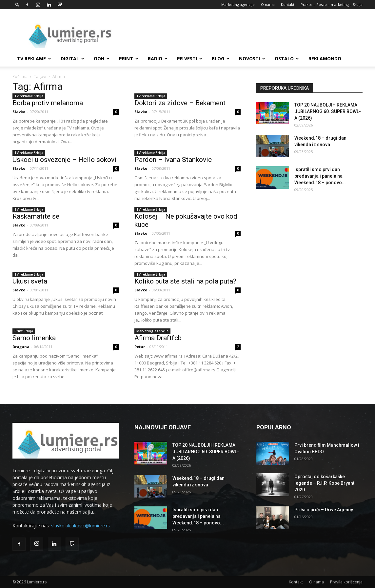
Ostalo (287, 59)
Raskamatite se (36, 216)
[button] (17, 4)
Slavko (19, 112)
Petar (140, 347)
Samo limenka (34, 338)
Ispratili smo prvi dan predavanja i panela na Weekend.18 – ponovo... (320, 176)
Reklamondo (325, 59)
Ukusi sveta (30, 281)
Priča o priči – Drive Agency (324, 510)
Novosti (252, 59)
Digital (72, 59)
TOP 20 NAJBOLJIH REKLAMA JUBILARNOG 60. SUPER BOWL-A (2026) (328, 111)
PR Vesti (190, 59)
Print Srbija (24, 331)
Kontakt (288, 4)
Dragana (21, 347)
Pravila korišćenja (346, 582)
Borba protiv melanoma (48, 103)
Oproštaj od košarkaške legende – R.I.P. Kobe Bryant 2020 (324, 483)
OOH (102, 59)
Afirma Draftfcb (158, 338)
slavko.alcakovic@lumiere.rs (80, 526)
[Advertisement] (243, 33)
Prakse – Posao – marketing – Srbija (332, 4)
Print (129, 59)
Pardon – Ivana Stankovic (173, 160)
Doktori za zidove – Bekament (180, 103)
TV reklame (34, 59)
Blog (221, 59)
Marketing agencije (238, 4)
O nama (268, 4)
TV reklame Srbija (29, 96)
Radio (158, 59)
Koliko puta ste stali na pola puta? (185, 281)
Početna (20, 77)
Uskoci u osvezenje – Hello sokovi (64, 160)
